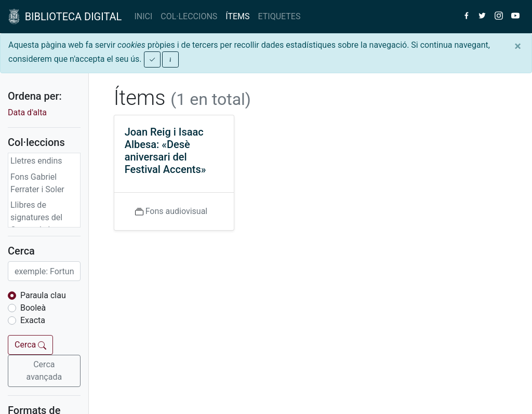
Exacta (33, 320)
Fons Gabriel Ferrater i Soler (37, 183)
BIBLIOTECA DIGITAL (65, 17)
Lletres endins (36, 161)
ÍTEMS (237, 16)
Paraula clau (43, 295)
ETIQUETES (280, 16)
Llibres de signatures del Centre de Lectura (43, 217)
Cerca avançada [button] (44, 371)
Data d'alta (27, 112)
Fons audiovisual (177, 211)
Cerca (30, 345)
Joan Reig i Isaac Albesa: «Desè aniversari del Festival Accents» (165, 151)
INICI (143, 16)
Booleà (33, 308)
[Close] (518, 46)
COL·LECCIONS (189, 16)
